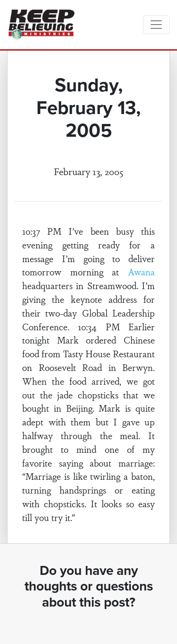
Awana (141, 272)
